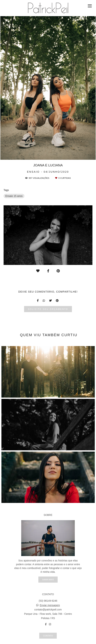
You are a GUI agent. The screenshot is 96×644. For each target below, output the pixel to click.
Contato (48, 636)
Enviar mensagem (50, 605)
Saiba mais (48, 579)
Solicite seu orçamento (48, 309)
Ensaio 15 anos (14, 196)
